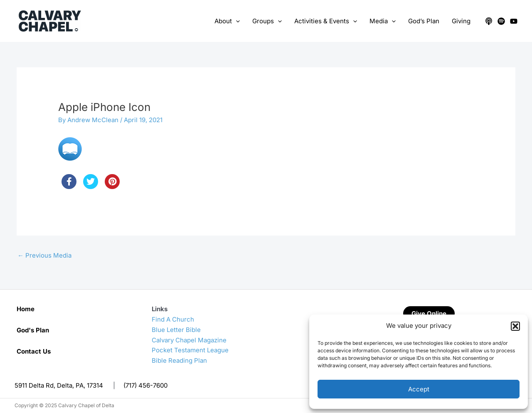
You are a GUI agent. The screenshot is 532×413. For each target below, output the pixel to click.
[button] (515, 326)
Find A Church (173, 319)
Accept (419, 389)
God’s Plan (424, 21)
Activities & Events (326, 21)
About (227, 21)
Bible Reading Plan (179, 360)
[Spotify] (501, 21)
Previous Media (44, 255)
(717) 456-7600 (145, 385)
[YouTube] (514, 21)
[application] (236, 21)
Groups (267, 21)
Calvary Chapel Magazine (189, 340)
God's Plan (33, 330)
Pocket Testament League (190, 350)
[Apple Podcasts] (489, 21)
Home (26, 309)
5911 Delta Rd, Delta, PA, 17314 (59, 385)
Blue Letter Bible (176, 330)
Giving (461, 21)
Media (383, 21)
